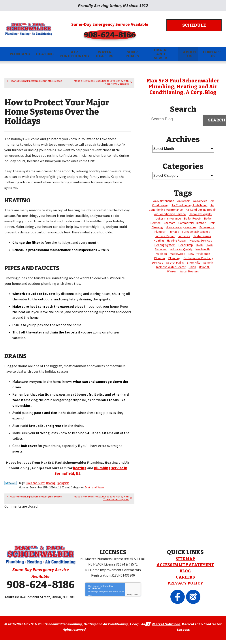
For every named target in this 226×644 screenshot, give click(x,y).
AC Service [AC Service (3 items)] (200, 200)
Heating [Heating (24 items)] (159, 240)
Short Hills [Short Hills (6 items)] (194, 262)
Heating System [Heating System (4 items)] (165, 244)
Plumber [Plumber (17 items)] (160, 258)
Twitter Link (10, 489)
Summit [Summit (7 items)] (208, 262)
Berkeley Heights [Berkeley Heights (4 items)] (200, 214)
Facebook (180, 593)
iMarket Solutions (166, 629)
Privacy (130, 595)
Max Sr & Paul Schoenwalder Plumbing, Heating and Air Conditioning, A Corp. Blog (183, 86)
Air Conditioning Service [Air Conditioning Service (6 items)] (170, 214)
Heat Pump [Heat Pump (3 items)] (186, 244)
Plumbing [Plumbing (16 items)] (174, 258)
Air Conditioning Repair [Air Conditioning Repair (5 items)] (201, 209)
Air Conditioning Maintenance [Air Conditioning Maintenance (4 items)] (181, 207)
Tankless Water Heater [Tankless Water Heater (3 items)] (171, 266)
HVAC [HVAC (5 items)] (199, 244)
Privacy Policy (104, 591)
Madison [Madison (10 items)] (161, 253)
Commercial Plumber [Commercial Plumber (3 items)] (192, 222)
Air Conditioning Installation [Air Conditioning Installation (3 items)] (190, 205)
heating (86, 474)
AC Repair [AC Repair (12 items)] (184, 200)
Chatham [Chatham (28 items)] (169, 222)
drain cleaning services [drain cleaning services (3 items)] (181, 227)
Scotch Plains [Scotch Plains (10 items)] (175, 262)
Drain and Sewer (35, 488)
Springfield (63, 488)
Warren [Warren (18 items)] (172, 271)
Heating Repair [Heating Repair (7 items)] (177, 240)
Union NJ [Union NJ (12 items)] (205, 266)
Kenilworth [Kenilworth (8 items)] (203, 249)
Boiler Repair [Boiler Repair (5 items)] (193, 218)
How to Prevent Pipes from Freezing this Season (36, 81)
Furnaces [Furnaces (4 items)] (184, 236)
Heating (51, 488)
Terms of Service (118, 591)
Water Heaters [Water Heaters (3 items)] (189, 271)
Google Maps (190, 593)
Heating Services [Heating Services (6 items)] (201, 240)
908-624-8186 (113, 34)
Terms (136, 595)
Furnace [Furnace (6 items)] (174, 231)
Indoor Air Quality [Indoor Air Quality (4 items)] (181, 249)
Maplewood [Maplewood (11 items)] (178, 253)
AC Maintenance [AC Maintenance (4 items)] (164, 200)
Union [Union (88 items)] (192, 266)
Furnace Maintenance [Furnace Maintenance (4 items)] (196, 231)
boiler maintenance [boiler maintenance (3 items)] (168, 218)
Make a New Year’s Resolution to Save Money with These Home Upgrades (101, 82)
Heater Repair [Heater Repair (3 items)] (202, 236)
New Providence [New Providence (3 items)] (199, 253)
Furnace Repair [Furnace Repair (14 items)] (165, 236)
